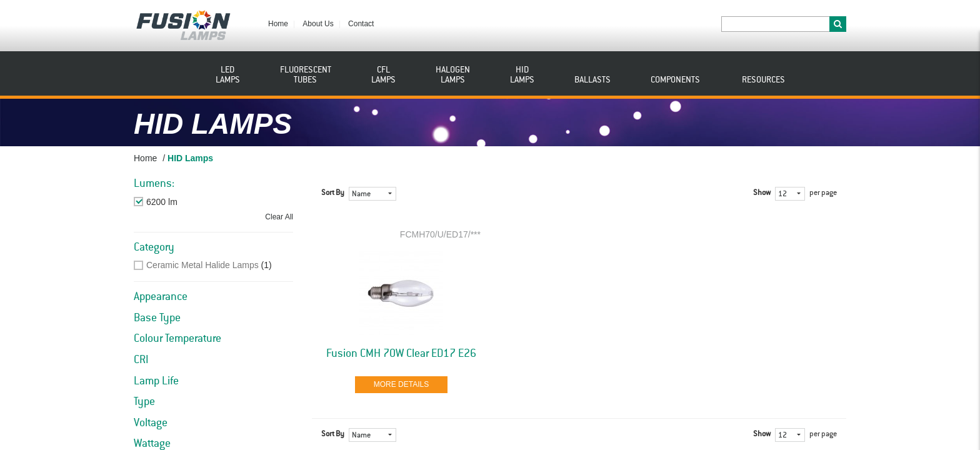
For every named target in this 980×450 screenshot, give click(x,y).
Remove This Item (182, 202)
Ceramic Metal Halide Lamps (202, 265)
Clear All (279, 217)
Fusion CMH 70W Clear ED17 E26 (401, 354)
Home (278, 24)
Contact (361, 24)
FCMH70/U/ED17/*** (440, 234)
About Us (318, 24)
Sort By (333, 193)
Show (762, 193)
